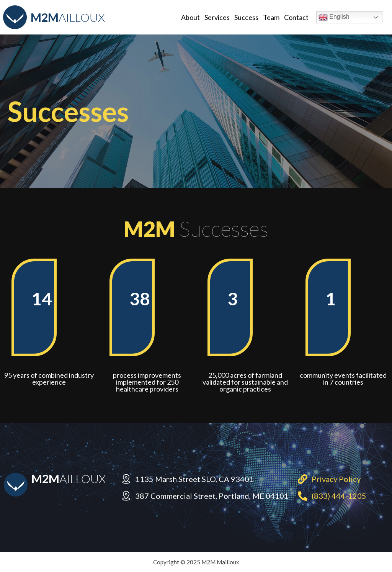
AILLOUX (68, 17)
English (334, 17)
